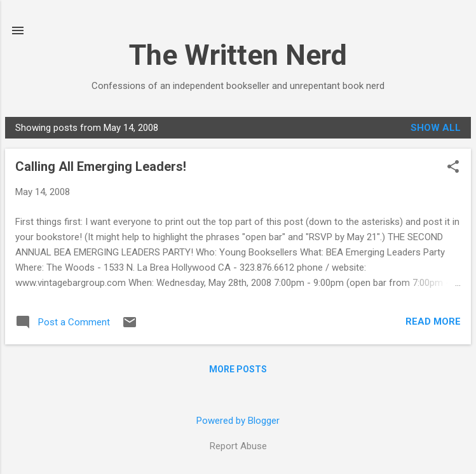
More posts (238, 369)
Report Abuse (238, 446)
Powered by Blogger (238, 421)
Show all (436, 128)
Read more (433, 322)
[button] (453, 168)
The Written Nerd (238, 55)
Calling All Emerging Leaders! (101, 166)
